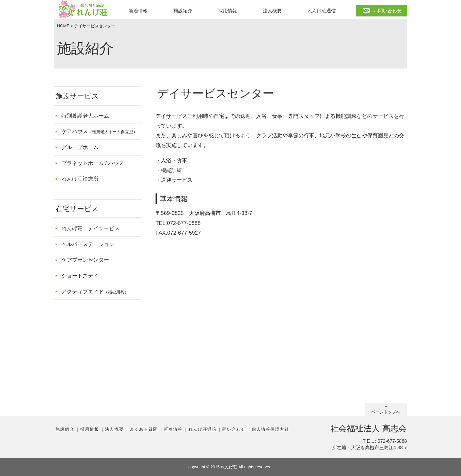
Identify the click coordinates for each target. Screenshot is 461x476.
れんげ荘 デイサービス (91, 228)
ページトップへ (386, 412)
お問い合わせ (387, 11)
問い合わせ (234, 429)
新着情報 (138, 11)
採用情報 (228, 11)
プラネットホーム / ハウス (93, 163)
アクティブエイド (95, 292)
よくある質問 (144, 429)
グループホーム (80, 147)
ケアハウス (99, 131)
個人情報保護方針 (270, 429)
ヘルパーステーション (88, 244)
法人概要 (272, 11)
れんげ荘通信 (322, 11)
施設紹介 (183, 11)
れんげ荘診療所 (80, 179)
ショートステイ (80, 276)
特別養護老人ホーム (85, 116)
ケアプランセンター (85, 260)
